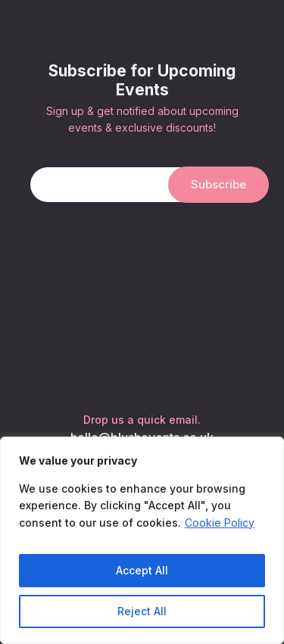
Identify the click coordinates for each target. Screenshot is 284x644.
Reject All (142, 611)
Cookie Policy (220, 523)
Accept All (142, 570)
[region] (142, 540)
